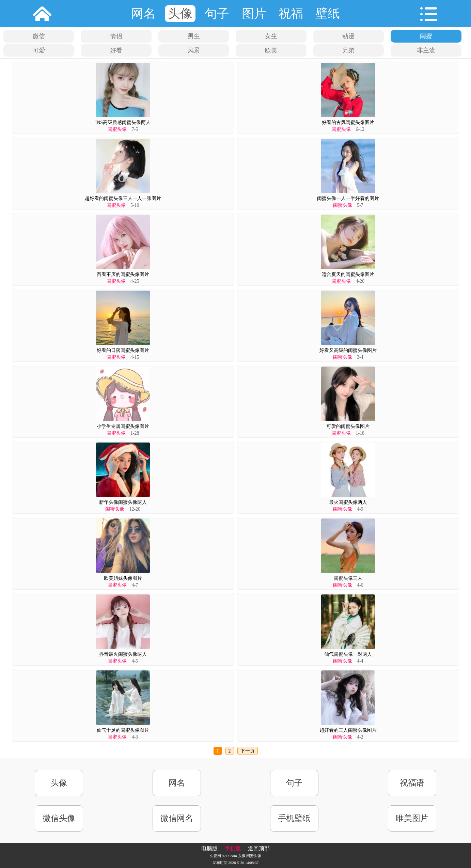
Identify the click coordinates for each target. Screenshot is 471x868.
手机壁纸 (294, 818)
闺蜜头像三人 (348, 578)
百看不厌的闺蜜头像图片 (123, 274)
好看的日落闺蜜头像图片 (123, 350)
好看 (116, 50)
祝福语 (412, 783)
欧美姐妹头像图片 (123, 578)
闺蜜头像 (117, 129)
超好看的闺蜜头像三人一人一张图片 (123, 198)
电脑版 (209, 848)
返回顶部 (259, 848)
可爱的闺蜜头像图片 (348, 426)
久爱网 (215, 856)
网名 (143, 14)
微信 (39, 36)
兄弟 (348, 50)
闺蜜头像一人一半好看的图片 (348, 198)
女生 (271, 36)
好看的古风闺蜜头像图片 (348, 122)
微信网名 (177, 818)
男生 (194, 36)
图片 (254, 14)
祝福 (291, 14)
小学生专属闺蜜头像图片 (123, 426)
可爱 (39, 50)
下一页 (248, 751)
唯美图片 (412, 818)
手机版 (233, 848)
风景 (194, 50)
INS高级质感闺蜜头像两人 (123, 122)
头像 (180, 14)
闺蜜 (426, 36)
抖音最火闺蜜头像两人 (123, 654)
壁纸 (328, 14)
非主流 (426, 50)
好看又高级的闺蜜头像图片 (348, 350)
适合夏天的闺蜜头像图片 (348, 274)
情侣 (116, 36)
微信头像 (59, 818)
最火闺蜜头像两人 (348, 502)
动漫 (348, 36)
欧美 (271, 50)
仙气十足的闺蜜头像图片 (123, 730)
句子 (217, 14)
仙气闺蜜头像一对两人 (348, 654)
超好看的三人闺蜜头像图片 (348, 730)
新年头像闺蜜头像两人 (123, 502)
